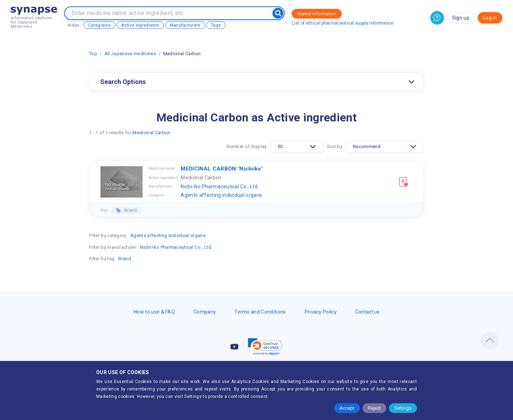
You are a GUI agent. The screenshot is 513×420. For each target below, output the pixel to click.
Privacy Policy (321, 312)
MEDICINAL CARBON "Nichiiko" (222, 169)
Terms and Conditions (260, 312)
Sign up (461, 18)
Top (93, 54)
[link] (265, 347)
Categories (99, 25)
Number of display (247, 146)
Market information (317, 14)
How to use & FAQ (154, 312)
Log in (490, 18)
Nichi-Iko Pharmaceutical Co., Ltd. (220, 187)
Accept (347, 408)
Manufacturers (185, 25)
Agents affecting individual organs (221, 195)
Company (205, 312)
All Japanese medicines (130, 54)
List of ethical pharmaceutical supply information (343, 23)
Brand (130, 210)
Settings (403, 408)
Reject (374, 408)
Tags (216, 25)
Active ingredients (140, 25)
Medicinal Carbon (151, 133)
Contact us (367, 312)
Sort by (335, 146)
